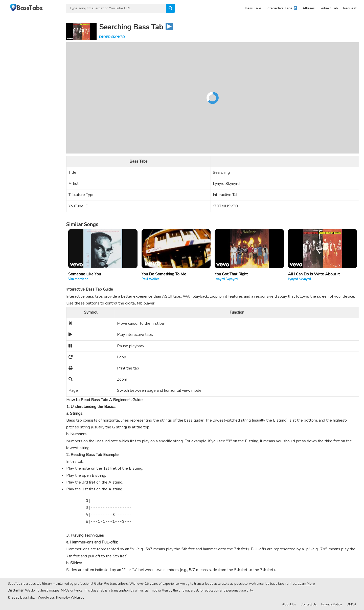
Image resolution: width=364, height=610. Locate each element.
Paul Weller (150, 279)
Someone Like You (85, 274)
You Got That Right (231, 274)
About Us (289, 604)
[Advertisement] (30, 93)
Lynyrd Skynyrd (112, 37)
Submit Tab (329, 8)
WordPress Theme (52, 598)
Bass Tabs (253, 8)
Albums (309, 8)
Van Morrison (78, 279)
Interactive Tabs (282, 8)
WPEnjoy (78, 598)
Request (350, 8)
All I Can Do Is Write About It (314, 274)
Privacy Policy (332, 604)
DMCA (351, 604)
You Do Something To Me (164, 274)
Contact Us (309, 604)
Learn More (306, 584)
